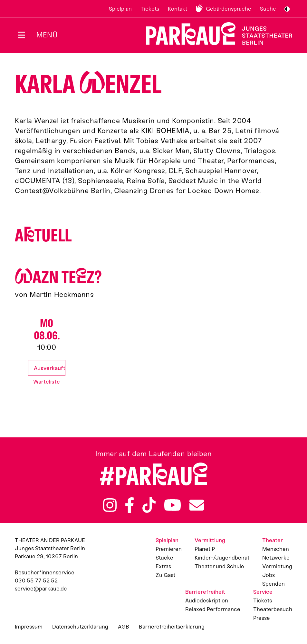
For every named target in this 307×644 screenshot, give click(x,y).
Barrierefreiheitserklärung (172, 627)
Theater (273, 540)
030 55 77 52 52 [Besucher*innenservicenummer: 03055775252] (36, 581)
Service (263, 592)
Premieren (169, 549)
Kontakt (177, 9)
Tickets (150, 9)
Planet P (205, 549)
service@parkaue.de (41, 589)
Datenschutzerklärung (80, 627)
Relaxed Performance (213, 609)
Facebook (130, 505)
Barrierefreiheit (205, 592)
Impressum (29, 627)
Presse (262, 618)
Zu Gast (165, 575)
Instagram (110, 505)
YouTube (172, 505)
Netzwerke (276, 558)
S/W (287, 9)
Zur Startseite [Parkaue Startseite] (215, 34)
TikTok (149, 505)
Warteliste (47, 382)
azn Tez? (58, 277)
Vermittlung (210, 540)
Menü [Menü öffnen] (47, 35)
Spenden (273, 584)
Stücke (164, 558)
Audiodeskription (207, 600)
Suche (268, 9)
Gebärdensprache (229, 9)
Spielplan (120, 9)
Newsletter (197, 505)
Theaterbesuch (273, 609)
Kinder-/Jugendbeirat (222, 558)
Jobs (269, 575)
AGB (124, 627)
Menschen (276, 549)
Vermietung (277, 566)
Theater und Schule (219, 566)
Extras (163, 566)
